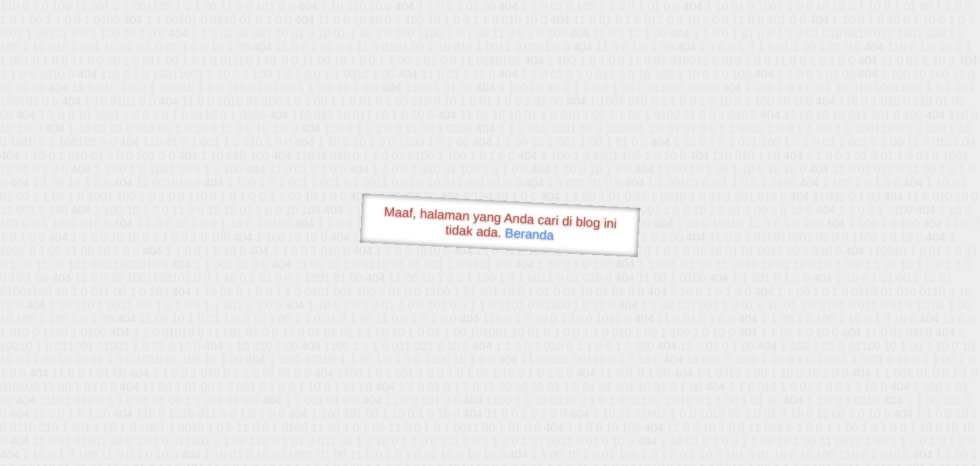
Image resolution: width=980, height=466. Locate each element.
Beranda (529, 234)
